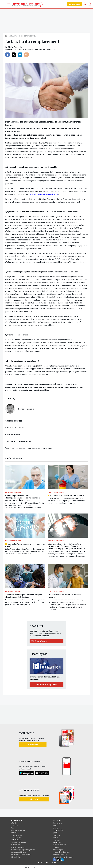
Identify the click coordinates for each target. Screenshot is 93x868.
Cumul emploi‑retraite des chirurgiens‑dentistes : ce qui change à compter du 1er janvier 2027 (23, 498)
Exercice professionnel (27, 36)
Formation (14, 826)
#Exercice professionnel (15, 427)
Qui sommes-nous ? (59, 845)
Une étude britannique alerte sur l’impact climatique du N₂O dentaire (24, 596)
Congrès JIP (56, 840)
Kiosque (55, 826)
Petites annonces (16, 835)
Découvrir (34, 799)
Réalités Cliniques (16, 845)
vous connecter (21, 448)
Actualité (14, 823)
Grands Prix (56, 835)
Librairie (55, 828)
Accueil (6, 36)
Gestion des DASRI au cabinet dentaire (67, 496)
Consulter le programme (46, 685)
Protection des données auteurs (63, 857)
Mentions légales (58, 850)
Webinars (56, 838)
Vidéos (13, 828)
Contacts (56, 847)
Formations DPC (16, 838)
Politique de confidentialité (61, 852)
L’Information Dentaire (18, 842)
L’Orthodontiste (16, 857)
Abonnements (57, 823)
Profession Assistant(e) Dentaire (21, 855)
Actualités (13, 36)
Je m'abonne (74, 4)
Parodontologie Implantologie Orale (23, 850)
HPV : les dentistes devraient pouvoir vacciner (64, 596)
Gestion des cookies (46, 862)
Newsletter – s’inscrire (18, 830)
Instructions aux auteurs (60, 855)
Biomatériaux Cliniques (18, 852)
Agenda (55, 833)
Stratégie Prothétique (18, 847)
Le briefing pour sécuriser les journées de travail (25, 545)
